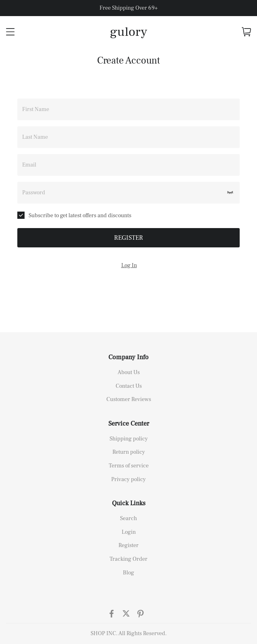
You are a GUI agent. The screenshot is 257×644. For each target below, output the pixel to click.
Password (34, 193)
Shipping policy (129, 439)
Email (29, 165)
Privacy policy (128, 479)
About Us (129, 372)
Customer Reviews (129, 399)
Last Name (35, 137)
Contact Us (129, 386)
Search (128, 518)
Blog (128, 573)
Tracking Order (128, 559)
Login (129, 532)
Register (128, 545)
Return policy (129, 452)
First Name (36, 109)
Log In (129, 265)
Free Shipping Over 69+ (128, 8)
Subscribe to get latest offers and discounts (74, 215)
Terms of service (129, 466)
